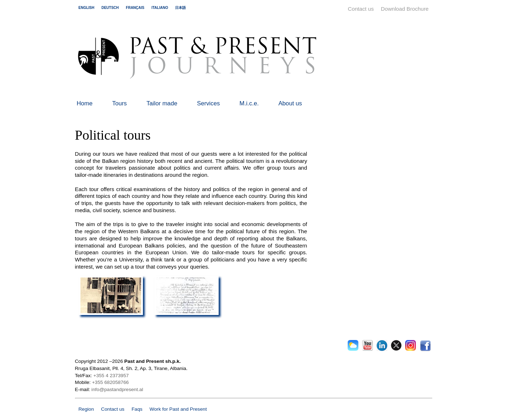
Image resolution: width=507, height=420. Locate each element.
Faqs (137, 409)
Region (86, 409)
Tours (120, 103)
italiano (160, 8)
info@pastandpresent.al (117, 389)
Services (208, 103)
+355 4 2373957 (111, 376)
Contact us (361, 9)
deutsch (110, 8)
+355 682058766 (110, 382)
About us (290, 103)
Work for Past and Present (178, 409)
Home (85, 103)
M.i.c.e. (249, 103)
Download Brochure (405, 9)
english (86, 8)
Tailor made (162, 103)
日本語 (180, 8)
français (135, 8)
